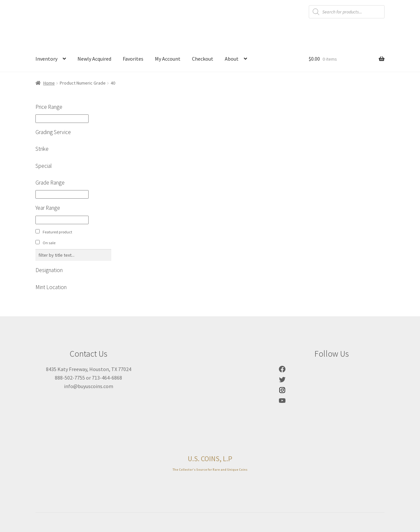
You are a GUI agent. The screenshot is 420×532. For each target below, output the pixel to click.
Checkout (203, 59)
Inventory (46, 59)
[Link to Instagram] (282, 392)
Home (49, 83)
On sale (49, 243)
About (232, 59)
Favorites (133, 59)
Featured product (57, 232)
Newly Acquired (94, 59)
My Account (168, 59)
